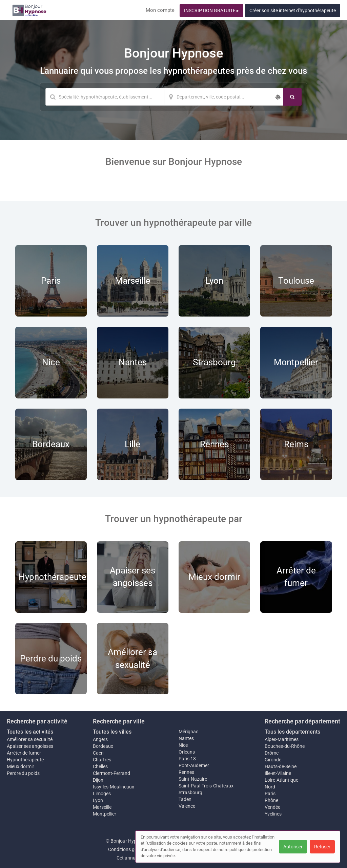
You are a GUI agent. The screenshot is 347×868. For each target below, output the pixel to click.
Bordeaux (103, 746)
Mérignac (188, 732)
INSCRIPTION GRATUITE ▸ (211, 10)
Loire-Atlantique (281, 780)
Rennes (186, 772)
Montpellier (105, 814)
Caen (98, 753)
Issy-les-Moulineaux (114, 787)
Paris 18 (187, 759)
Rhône (271, 800)
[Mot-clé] (105, 97)
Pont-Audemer (194, 765)
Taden (185, 799)
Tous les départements (292, 732)
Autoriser (293, 847)
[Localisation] (224, 97)
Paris (270, 794)
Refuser (322, 847)
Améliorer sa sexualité (30, 739)
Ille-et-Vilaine (278, 773)
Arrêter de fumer (24, 753)
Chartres (102, 760)
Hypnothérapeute (25, 760)
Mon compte (160, 10)
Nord (270, 787)
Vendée (272, 807)
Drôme (272, 753)
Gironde (273, 760)
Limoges (102, 794)
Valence (187, 806)
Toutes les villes (112, 732)
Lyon (98, 800)
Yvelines (273, 814)
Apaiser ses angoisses (30, 746)
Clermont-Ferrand (111, 773)
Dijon (98, 780)
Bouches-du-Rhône (285, 746)
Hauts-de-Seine (281, 766)
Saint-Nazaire (193, 779)
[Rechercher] (292, 97)
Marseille (102, 807)
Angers (100, 739)
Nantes (186, 738)
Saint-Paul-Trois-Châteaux (206, 786)
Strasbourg (190, 793)
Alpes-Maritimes (282, 739)
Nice (183, 745)
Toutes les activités (30, 732)
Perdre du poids (23, 773)
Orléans (187, 752)
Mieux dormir (21, 766)
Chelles (100, 766)
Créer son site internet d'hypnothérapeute (293, 10)
